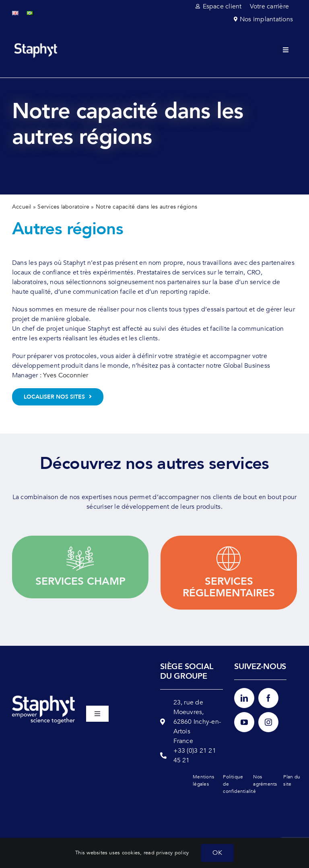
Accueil (22, 207)
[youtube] (244, 722)
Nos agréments (265, 780)
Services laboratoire (63, 207)
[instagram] (268, 722)
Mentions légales (203, 780)
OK (217, 853)
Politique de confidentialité (236, 784)
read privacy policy (166, 853)
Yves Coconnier (66, 375)
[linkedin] (244, 698)
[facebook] (268, 698)
